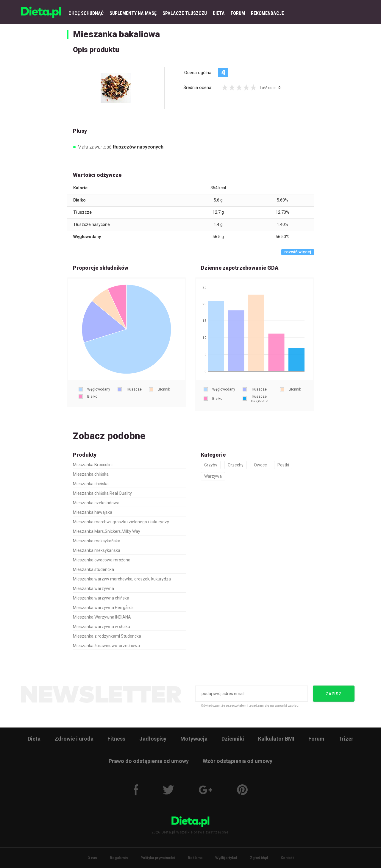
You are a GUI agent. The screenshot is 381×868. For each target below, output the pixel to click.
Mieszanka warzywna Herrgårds (103, 608)
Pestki (283, 465)
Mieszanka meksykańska (97, 541)
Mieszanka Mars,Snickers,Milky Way (107, 531)
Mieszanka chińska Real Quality (102, 493)
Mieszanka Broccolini (93, 465)
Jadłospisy (153, 739)
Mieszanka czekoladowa (96, 503)
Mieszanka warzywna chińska (101, 598)
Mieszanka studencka (93, 569)
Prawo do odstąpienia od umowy (149, 761)
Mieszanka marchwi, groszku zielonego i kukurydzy (121, 522)
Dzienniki (233, 739)
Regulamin (119, 858)
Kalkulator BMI (276, 739)
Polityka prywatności (158, 858)
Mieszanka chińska (91, 474)
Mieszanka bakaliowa (116, 34)
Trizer (346, 739)
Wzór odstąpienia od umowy (238, 761)
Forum (316, 739)
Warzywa (213, 476)
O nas (92, 858)
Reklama (195, 858)
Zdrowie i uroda (74, 739)
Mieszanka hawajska (93, 512)
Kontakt (287, 858)
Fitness (116, 739)
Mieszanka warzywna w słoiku (102, 627)
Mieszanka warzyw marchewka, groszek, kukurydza (122, 579)
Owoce (260, 465)
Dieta (34, 739)
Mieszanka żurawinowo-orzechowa (106, 646)
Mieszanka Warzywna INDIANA (102, 617)
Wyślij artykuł (226, 858)
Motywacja (194, 739)
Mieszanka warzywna (93, 588)
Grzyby (211, 465)
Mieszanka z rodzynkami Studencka (107, 636)
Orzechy (236, 465)
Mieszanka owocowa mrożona (102, 560)
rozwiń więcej (298, 252)
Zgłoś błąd (259, 858)
